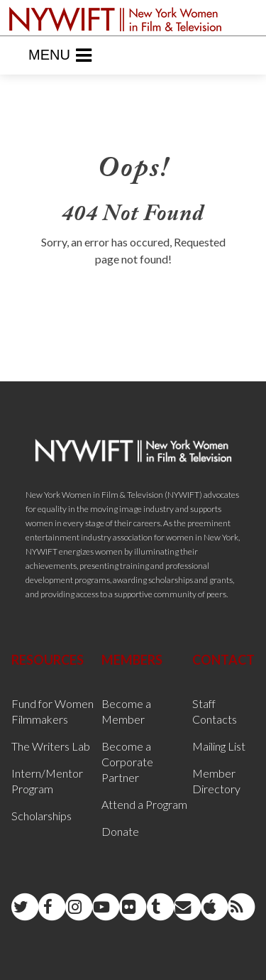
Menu (60, 55)
